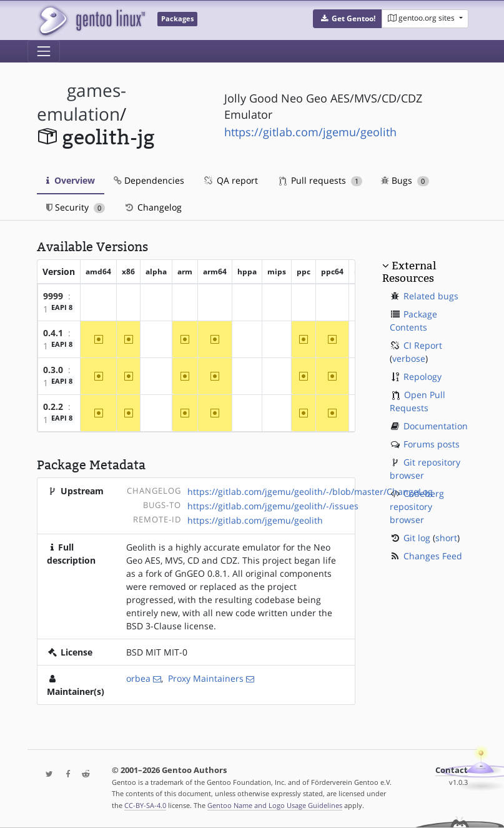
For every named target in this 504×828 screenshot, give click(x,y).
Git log (417, 538)
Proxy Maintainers (206, 678)
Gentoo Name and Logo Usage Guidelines (275, 805)
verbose (409, 358)
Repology (422, 377)
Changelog (153, 207)
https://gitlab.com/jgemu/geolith (310, 132)
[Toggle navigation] (44, 51)
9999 (53, 296)
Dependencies (149, 180)
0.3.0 (53, 370)
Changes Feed (433, 556)
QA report (230, 180)
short (446, 538)
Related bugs (431, 296)
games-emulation (82, 102)
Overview (71, 180)
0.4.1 (53, 333)
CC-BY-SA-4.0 (145, 805)
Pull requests (321, 180)
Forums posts (432, 444)
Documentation (436, 426)
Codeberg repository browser (417, 506)
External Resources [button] (409, 272)
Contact (452, 770)
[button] (348, 19)
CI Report (423, 345)
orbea (138, 678)
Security (76, 207)
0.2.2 (53, 407)
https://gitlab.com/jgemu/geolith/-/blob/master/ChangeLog (310, 491)
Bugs (405, 180)
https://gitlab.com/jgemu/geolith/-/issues (273, 506)
